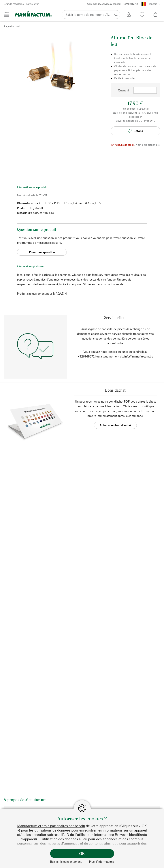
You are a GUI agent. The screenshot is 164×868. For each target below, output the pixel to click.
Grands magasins (14, 4)
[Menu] (6, 14)
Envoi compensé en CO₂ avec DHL (135, 121)
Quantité (123, 90)
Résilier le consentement (66, 861)
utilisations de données (52, 830)
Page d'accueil (12, 26)
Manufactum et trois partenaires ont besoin (51, 826)
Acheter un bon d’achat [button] (115, 425)
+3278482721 (87, 356)
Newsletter (33, 4)
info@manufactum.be (139, 356)
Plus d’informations (102, 861)
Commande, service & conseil (113, 4)
